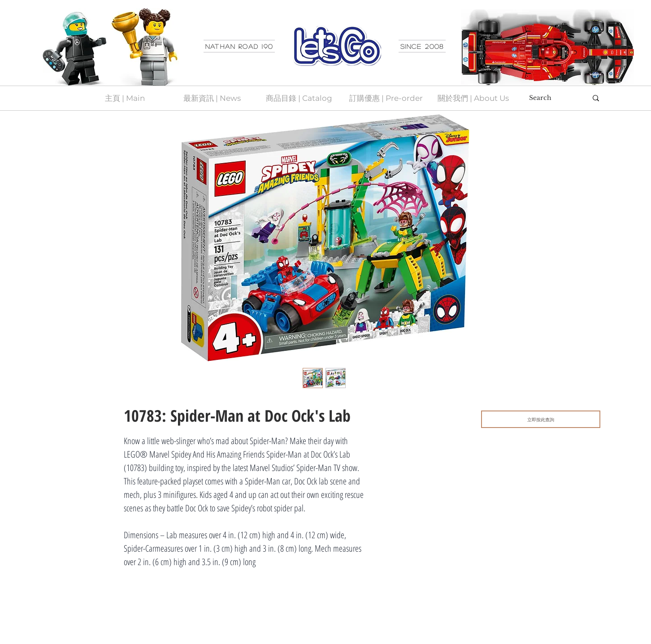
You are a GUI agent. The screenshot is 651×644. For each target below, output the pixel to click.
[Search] (551, 98)
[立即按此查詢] (541, 419)
